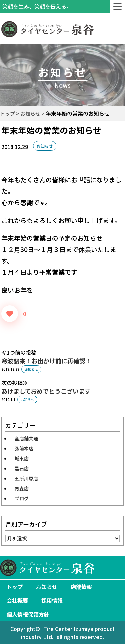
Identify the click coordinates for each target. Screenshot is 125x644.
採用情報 (52, 600)
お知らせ (45, 146)
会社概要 (17, 600)
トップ (15, 587)
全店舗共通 (26, 438)
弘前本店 (24, 448)
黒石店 (22, 468)
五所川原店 (26, 478)
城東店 (22, 458)
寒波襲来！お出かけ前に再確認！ (46, 361)
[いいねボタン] (10, 314)
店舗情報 (81, 587)
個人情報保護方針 (28, 614)
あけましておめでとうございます (46, 391)
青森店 (22, 488)
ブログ (22, 498)
